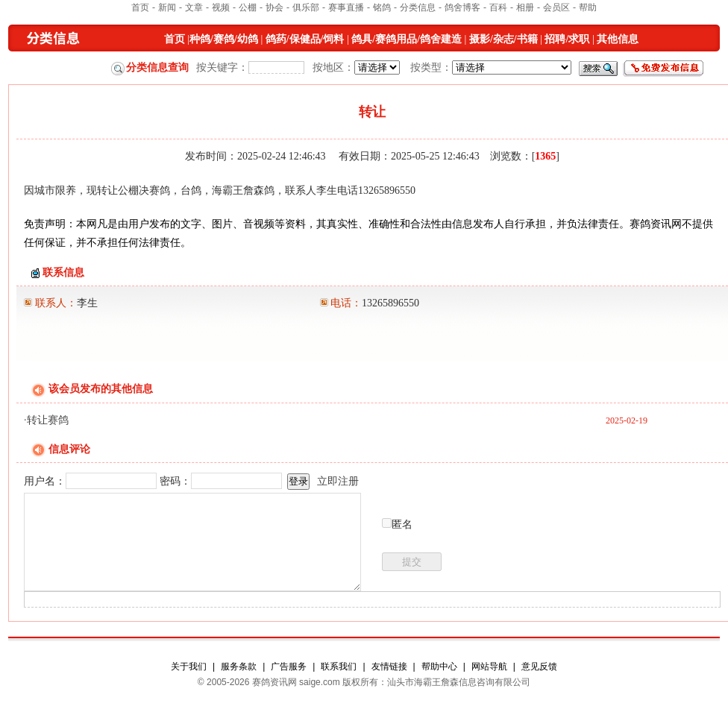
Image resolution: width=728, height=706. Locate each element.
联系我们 (339, 666)
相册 (525, 7)
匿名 (402, 524)
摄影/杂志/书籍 (503, 39)
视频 (221, 7)
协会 (274, 7)
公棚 (248, 7)
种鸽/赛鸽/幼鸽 (224, 39)
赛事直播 (346, 7)
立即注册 (338, 481)
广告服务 (289, 666)
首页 (140, 7)
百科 (498, 7)
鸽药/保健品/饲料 (305, 39)
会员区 (556, 7)
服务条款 (239, 666)
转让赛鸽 (48, 420)
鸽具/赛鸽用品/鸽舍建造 (407, 39)
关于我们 (189, 666)
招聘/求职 (567, 39)
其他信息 (618, 39)
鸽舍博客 (462, 7)
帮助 (588, 7)
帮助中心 (439, 666)
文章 (194, 7)
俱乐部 (306, 7)
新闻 (167, 7)
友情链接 (389, 666)
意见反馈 (539, 666)
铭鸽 (382, 7)
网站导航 (489, 666)
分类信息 (418, 7)
